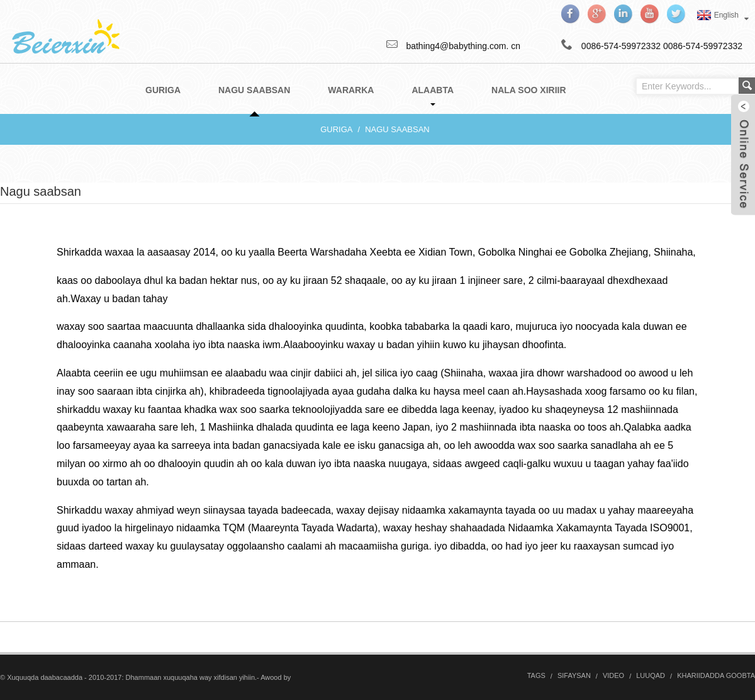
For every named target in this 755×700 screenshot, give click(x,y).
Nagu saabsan (397, 129)
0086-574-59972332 (703, 46)
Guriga (336, 129)
